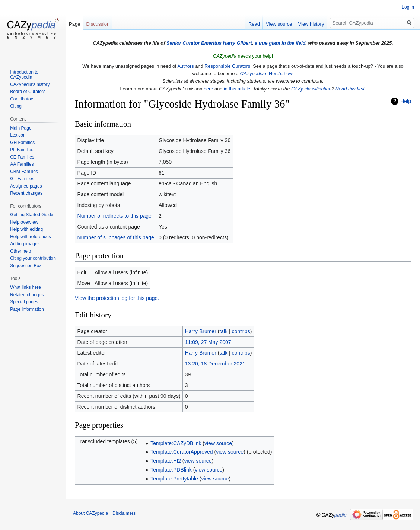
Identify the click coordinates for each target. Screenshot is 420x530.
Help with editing (26, 229)
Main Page (21, 128)
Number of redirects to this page (114, 216)
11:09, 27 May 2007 (208, 342)
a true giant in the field (280, 43)
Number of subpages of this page (116, 237)
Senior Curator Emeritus (194, 43)
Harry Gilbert (237, 43)
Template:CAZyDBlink (176, 443)
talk (223, 331)
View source (279, 24)
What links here (26, 287)
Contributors (22, 99)
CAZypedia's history (30, 84)
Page (74, 24)
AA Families (22, 164)
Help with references (30, 237)
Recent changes (26, 193)
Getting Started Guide (32, 215)
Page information (27, 309)
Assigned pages (26, 186)
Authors (186, 66)
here (209, 89)
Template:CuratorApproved (182, 452)
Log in (408, 7)
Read (254, 24)
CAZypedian (253, 74)
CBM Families (24, 172)
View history (311, 24)
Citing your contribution (33, 258)
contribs (241, 331)
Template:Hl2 (166, 461)
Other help (20, 251)
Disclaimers (124, 513)
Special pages (24, 302)
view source (218, 443)
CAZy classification (311, 89)
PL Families (22, 150)
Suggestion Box (26, 266)
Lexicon (18, 135)
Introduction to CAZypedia (24, 75)
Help (406, 101)
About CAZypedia (90, 513)
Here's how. (281, 74)
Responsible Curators (227, 66)
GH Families (22, 143)
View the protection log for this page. (117, 298)
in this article (237, 89)
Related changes (27, 295)
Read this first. (351, 89)
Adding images (25, 244)
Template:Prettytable (174, 479)
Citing (16, 106)
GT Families (22, 179)
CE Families (22, 157)
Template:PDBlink (171, 470)
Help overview (24, 222)
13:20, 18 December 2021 (215, 364)
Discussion (98, 24)
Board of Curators (28, 92)
